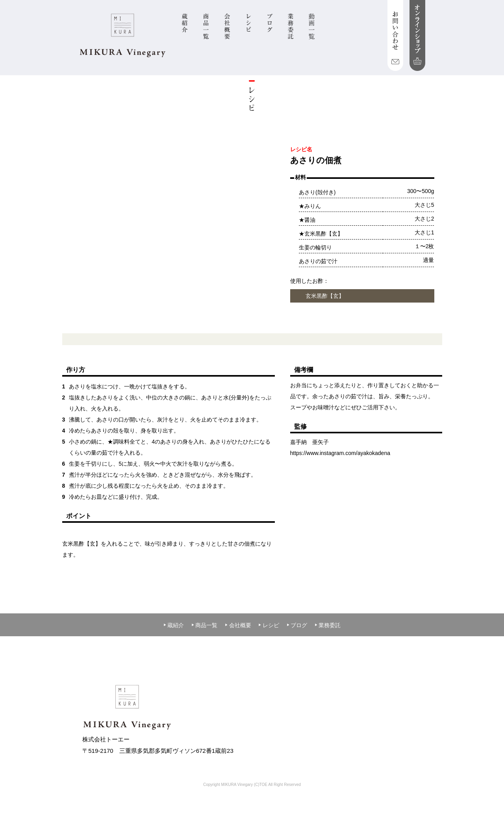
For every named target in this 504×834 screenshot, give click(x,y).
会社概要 (238, 625)
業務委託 (328, 625)
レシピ (269, 625)
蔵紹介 (174, 625)
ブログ (297, 625)
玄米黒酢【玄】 (325, 296)
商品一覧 (204, 625)
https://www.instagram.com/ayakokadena (340, 453)
